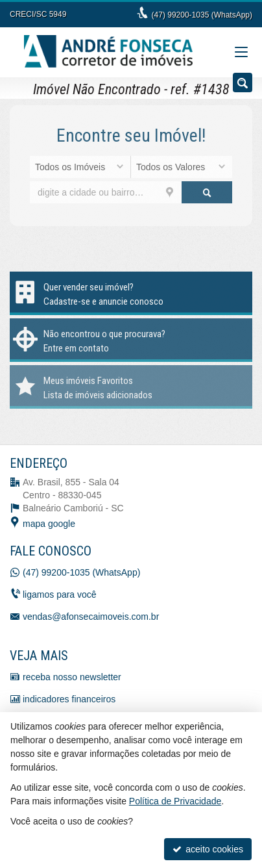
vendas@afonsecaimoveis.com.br (91, 617)
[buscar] (207, 192)
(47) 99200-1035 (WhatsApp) (202, 15)
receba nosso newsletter (72, 677)
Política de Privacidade (175, 801)
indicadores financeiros (69, 699)
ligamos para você (60, 594)
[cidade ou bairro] (106, 192)
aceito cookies (208, 849)
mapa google (49, 524)
